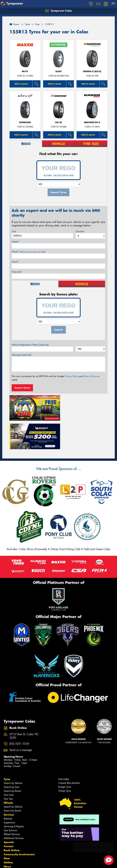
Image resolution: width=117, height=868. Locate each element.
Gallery (8, 833)
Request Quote (22, 388)
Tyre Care (9, 765)
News (7, 837)
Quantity (80, 231)
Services (9, 785)
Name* (16, 242)
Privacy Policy (72, 376)
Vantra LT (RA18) (92, 71)
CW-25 (59, 122)
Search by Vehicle (13, 753)
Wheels (8, 773)
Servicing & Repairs (14, 797)
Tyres (7, 749)
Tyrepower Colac (59, 11)
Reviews (9, 845)
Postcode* (17, 272)
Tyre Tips (8, 769)
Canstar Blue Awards (69, 753)
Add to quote (21, 84)
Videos (8, 841)
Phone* (29, 252)
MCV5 (25, 71)
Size (14, 231)
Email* (15, 262)
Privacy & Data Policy (21, 863)
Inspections (9, 793)
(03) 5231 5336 (19, 714)
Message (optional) (21, 355)
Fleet (7, 828)
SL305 (59, 71)
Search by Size (11, 757)
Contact (9, 816)
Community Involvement (19, 824)
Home (14, 24)
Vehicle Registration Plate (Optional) (30, 345)
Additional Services (14, 808)
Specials (9, 812)
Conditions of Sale (40, 863)
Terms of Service (92, 376)
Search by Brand (12, 761)
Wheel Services (12, 804)
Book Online (12, 820)
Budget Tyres (65, 757)
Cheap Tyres (65, 761)
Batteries (8, 789)
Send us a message (21, 720)
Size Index (64, 749)
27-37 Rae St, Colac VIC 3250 (24, 706)
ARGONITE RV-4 (92, 122)
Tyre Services (10, 800)
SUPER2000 (25, 122)
